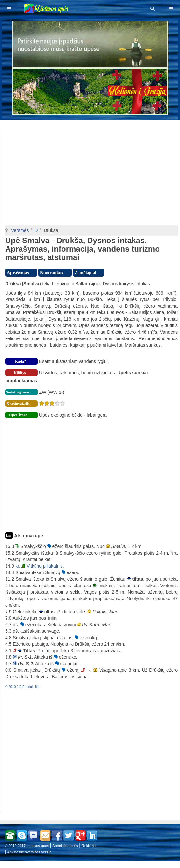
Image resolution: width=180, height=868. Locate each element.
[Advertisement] (91, 123)
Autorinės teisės (65, 846)
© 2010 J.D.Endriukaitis (22, 687)
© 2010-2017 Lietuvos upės (27, 846)
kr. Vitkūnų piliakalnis (39, 566)
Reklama (89, 846)
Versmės (20, 230)
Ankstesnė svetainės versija (30, 852)
